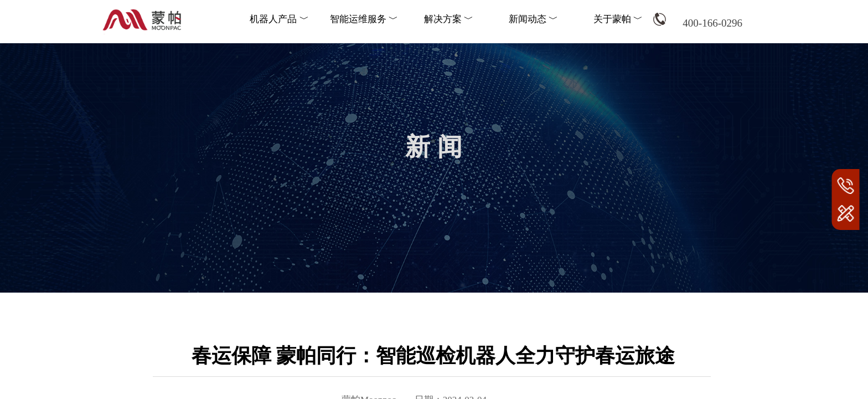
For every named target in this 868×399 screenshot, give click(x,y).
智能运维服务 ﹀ (364, 19)
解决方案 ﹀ (449, 19)
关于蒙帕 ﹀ (618, 19)
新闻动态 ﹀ (533, 19)
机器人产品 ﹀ (279, 19)
